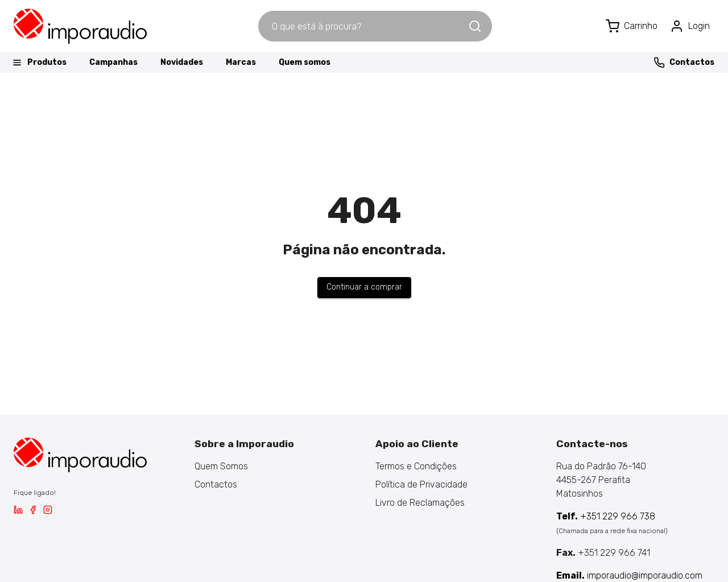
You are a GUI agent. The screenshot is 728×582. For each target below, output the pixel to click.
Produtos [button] (39, 63)
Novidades (182, 62)
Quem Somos (221, 466)
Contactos (684, 63)
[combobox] (363, 26)
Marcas (241, 62)
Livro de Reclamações (420, 503)
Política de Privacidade (421, 484)
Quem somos (305, 62)
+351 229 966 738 (606, 516)
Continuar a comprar (364, 287)
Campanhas (113, 62)
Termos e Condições (416, 466)
